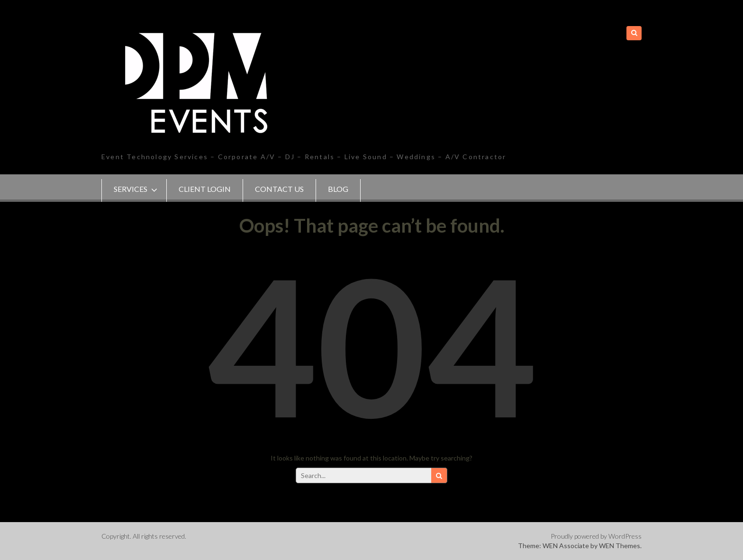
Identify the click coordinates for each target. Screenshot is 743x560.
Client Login (205, 189)
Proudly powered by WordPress (596, 536)
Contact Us (279, 189)
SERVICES (131, 189)
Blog (338, 189)
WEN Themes (620, 546)
